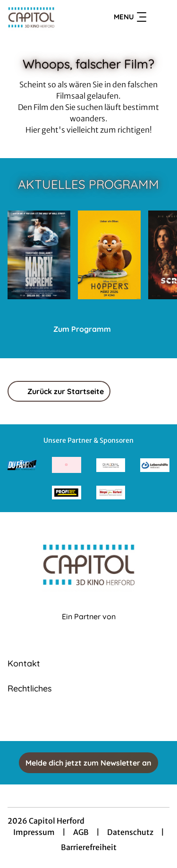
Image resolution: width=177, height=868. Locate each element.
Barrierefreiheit (89, 847)
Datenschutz (130, 832)
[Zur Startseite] (42, 17)
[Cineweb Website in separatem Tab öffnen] (89, 627)
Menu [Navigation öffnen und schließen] (130, 17)
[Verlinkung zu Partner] (22, 465)
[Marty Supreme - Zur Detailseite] (39, 255)
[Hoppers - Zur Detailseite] (109, 255)
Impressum (34, 832)
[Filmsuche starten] (160, 17)
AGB (81, 832)
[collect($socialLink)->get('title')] (89, 720)
